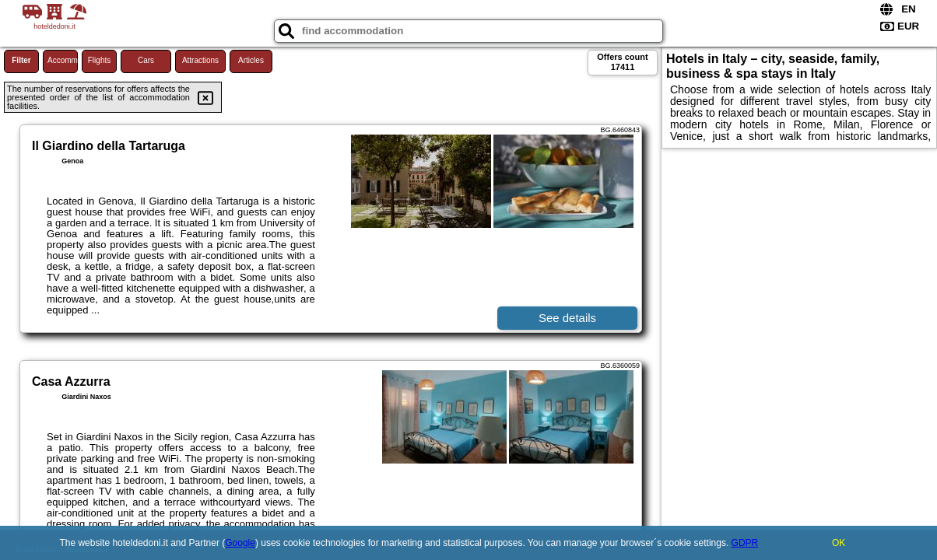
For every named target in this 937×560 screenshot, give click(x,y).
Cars (146, 60)
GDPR (745, 543)
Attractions (200, 60)
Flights (99, 60)
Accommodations (63, 60)
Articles (251, 60)
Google (240, 543)
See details (567, 318)
